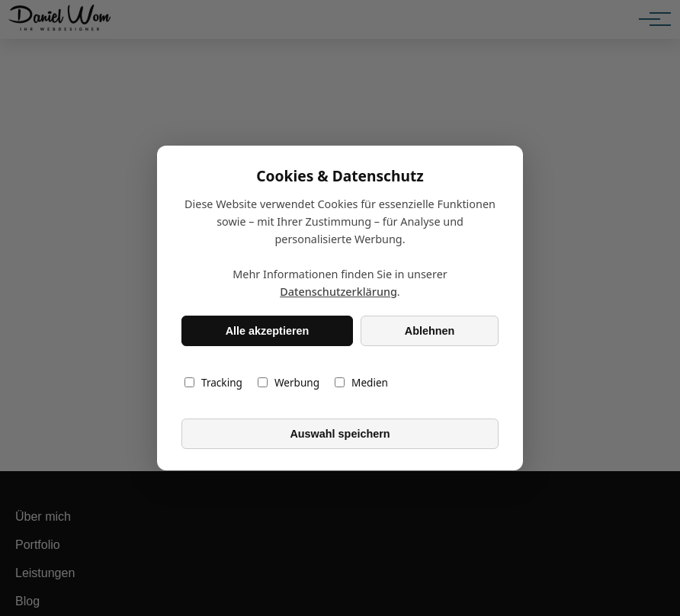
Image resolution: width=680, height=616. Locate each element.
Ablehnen (430, 331)
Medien (361, 382)
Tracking (213, 382)
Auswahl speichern (340, 434)
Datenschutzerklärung (338, 292)
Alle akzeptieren (268, 331)
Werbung (289, 382)
